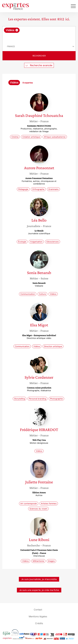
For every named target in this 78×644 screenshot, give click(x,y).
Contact (38, 610)
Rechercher (39, 56)
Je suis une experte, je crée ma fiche (39, 590)
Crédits (39, 623)
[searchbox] (39, 37)
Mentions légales (38, 616)
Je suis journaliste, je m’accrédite (39, 579)
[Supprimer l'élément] (17, 30)
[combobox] (39, 34)
